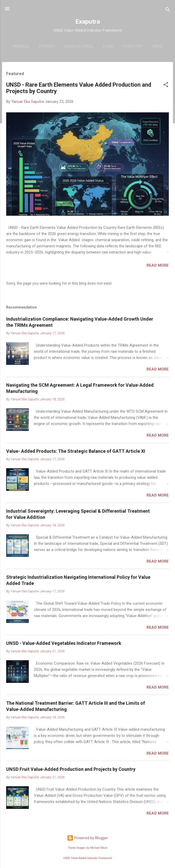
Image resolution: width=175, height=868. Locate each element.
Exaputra (88, 22)
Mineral (21, 46)
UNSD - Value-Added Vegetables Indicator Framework (64, 643)
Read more (158, 265)
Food (108, 46)
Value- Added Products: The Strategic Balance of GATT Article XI (76, 451)
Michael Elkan (99, 848)
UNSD (157, 46)
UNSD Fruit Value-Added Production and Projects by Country (71, 769)
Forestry (133, 46)
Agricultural (79, 46)
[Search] (168, 10)
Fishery (47, 46)
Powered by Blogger (87, 838)
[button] (166, 85)
